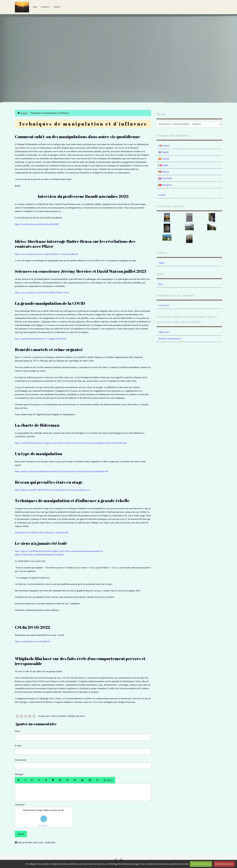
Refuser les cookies (224, 864)
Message (19, 774)
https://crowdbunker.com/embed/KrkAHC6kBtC (37, 224)
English (163, 152)
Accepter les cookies (201, 864)
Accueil (24, 113)
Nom (17, 731)
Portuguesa (165, 185)
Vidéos (57, 7)
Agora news (164, 332)
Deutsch (164, 172)
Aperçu (108, 780)
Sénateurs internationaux (170, 339)
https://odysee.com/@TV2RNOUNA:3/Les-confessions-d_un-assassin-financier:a (52, 490)
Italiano (163, 165)
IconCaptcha (43, 826)
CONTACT (164, 306)
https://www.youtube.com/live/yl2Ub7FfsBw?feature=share (42, 293)
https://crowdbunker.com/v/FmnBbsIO (32, 641)
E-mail (18, 746)
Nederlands (165, 178)
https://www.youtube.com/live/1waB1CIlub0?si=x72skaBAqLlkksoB (46, 254)
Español (164, 159)
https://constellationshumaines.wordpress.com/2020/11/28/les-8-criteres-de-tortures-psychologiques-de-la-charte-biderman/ (71, 443)
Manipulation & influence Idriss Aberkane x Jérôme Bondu (42, 533)
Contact (45, 7)
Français (164, 146)
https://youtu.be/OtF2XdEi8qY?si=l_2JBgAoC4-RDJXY (41, 339)
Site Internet (20, 760)
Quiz (35, 7)
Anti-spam (20, 805)
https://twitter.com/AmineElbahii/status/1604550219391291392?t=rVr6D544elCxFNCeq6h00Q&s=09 (61, 471)
